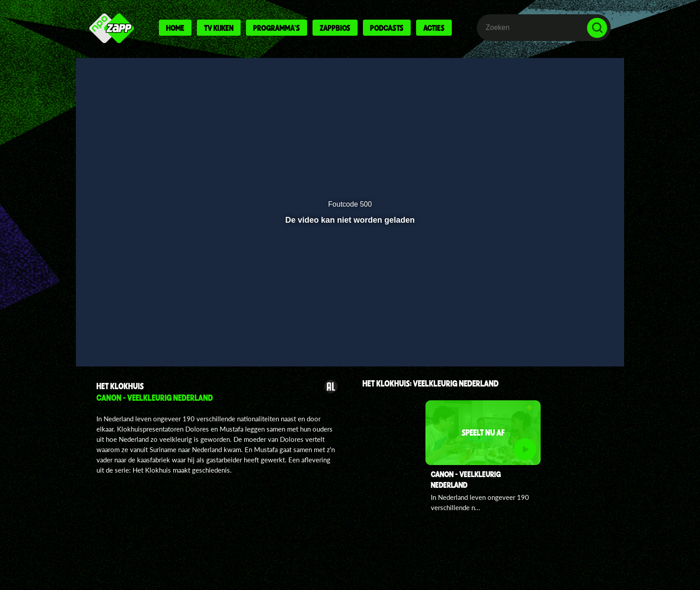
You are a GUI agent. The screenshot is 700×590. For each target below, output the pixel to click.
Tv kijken (219, 28)
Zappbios (335, 28)
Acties (434, 28)
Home (175, 28)
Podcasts (387, 28)
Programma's (277, 28)
